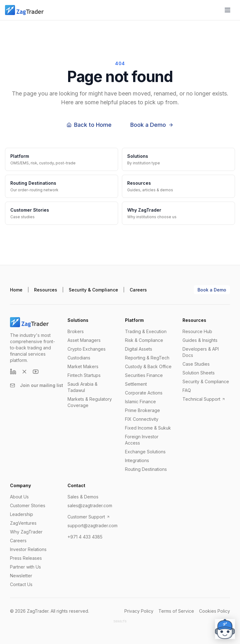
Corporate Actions (144, 393)
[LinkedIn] (13, 372)
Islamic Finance (140, 402)
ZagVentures (23, 523)
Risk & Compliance (144, 340)
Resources (46, 290)
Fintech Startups (84, 375)
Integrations (137, 460)
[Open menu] (227, 10)
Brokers (76, 331)
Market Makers (83, 366)
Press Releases (26, 558)
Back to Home (89, 125)
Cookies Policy (215, 611)
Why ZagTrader (26, 532)
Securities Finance (144, 375)
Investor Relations (28, 549)
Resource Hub (197, 331)
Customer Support (89, 517)
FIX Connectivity (142, 419)
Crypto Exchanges (87, 349)
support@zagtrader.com (92, 526)
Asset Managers (84, 340)
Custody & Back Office (148, 366)
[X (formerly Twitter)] (24, 372)
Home (16, 290)
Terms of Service (176, 611)
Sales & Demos (83, 497)
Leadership (22, 514)
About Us (19, 497)
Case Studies (196, 364)
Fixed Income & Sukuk (148, 428)
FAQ (187, 390)
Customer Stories (28, 505)
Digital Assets (139, 349)
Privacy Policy (139, 611)
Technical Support (204, 399)
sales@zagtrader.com (90, 505)
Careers (138, 290)
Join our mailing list (37, 385)
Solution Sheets (199, 373)
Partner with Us (25, 567)
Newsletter (21, 576)
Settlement (136, 384)
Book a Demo (152, 125)
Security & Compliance (93, 290)
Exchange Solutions (145, 452)
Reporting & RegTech (147, 358)
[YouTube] (36, 372)
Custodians (79, 358)
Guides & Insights (200, 340)
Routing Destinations (146, 469)
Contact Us (21, 584)
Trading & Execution (146, 331)
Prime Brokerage (142, 410)
